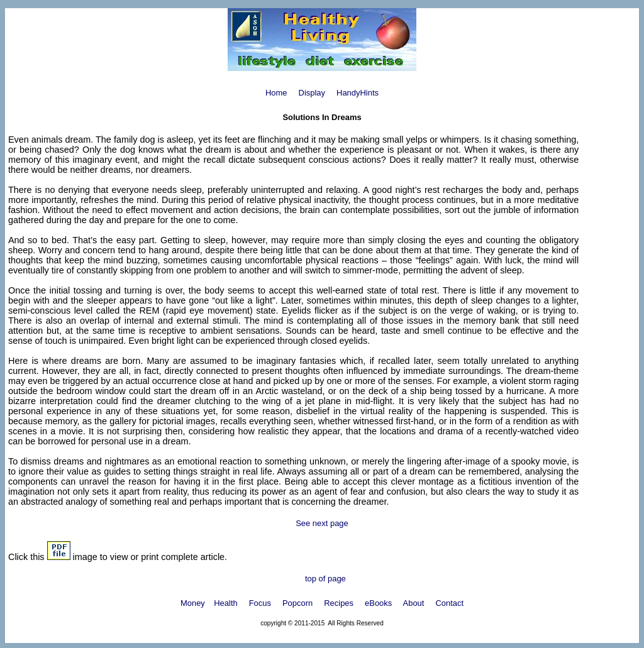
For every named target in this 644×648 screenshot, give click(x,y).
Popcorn (297, 603)
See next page (322, 523)
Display (312, 93)
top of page (324, 579)
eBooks (378, 603)
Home (276, 93)
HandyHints (358, 93)
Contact (449, 603)
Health (225, 603)
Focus (260, 603)
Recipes (339, 603)
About (414, 603)
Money (193, 603)
